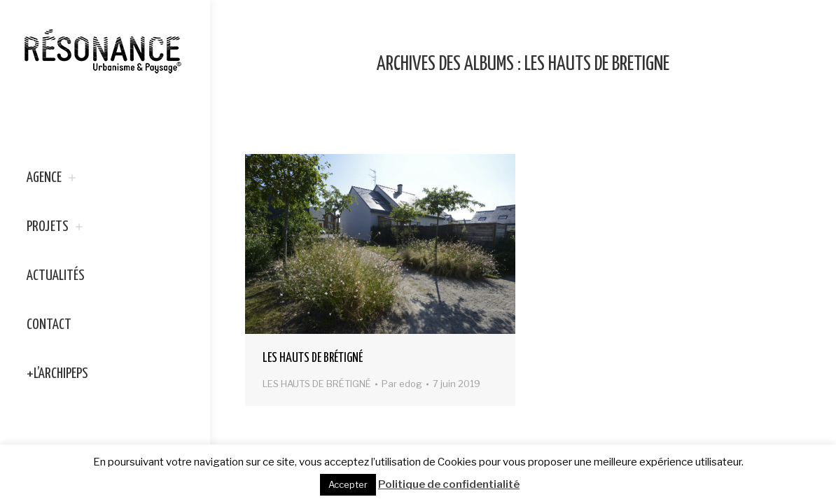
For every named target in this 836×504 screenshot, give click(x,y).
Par (402, 384)
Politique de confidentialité (449, 484)
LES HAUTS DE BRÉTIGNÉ (313, 358)
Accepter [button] (348, 484)
